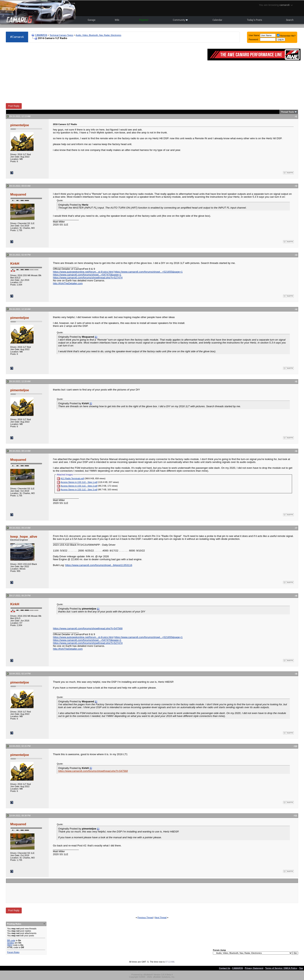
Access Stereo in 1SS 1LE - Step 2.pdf (79, 486)
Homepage (59, 20)
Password (253, 39)
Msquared (18, 194)
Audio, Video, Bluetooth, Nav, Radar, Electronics (98, 35)
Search (290, 20)
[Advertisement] (105, 73)
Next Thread (161, 917)
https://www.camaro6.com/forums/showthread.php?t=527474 (88, 278)
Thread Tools (288, 112)
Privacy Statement (254, 968)
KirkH (15, 263)
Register (144, 20)
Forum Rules (13, 952)
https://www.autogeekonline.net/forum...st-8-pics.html (83, 272)
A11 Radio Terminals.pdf (72, 478)
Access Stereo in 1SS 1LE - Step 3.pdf (79, 490)
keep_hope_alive (24, 537)
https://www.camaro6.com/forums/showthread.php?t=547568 (88, 628)
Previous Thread (145, 917)
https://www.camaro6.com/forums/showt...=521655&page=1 (148, 272)
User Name (254, 35)
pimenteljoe (20, 125)
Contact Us (225, 968)
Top (301, 968)
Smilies (11, 943)
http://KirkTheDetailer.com (68, 283)
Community (180, 20)
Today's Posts (255, 20)
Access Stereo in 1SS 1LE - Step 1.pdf (79, 482)
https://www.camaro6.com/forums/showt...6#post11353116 (99, 565)
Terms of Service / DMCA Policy (281, 968)
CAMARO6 (41, 35)
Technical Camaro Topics (61, 35)
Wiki (117, 20)
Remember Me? (286, 36)
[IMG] (10, 945)
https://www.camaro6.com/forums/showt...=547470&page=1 (87, 275)
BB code (11, 940)
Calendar (217, 20)
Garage (92, 20)
